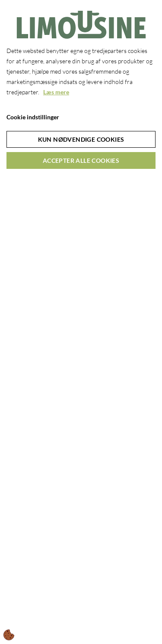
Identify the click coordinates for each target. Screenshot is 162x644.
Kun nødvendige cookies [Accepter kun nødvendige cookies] (81, 139)
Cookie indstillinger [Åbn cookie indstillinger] (33, 117)
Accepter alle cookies (81, 160)
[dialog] (81, 322)
